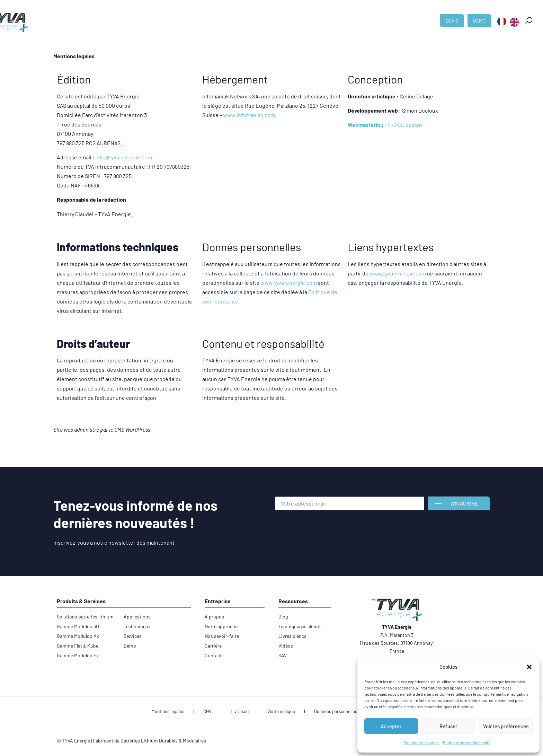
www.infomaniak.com (249, 115)
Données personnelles (327, 712)
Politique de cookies (421, 742)
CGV (215, 712)
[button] (529, 667)
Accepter (391, 726)
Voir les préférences (506, 726)
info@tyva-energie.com (124, 157)
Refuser (448, 726)
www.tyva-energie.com (289, 283)
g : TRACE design (385, 125)
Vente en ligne (277, 712)
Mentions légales (182, 712)
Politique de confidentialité (467, 742)
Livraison (241, 712)
